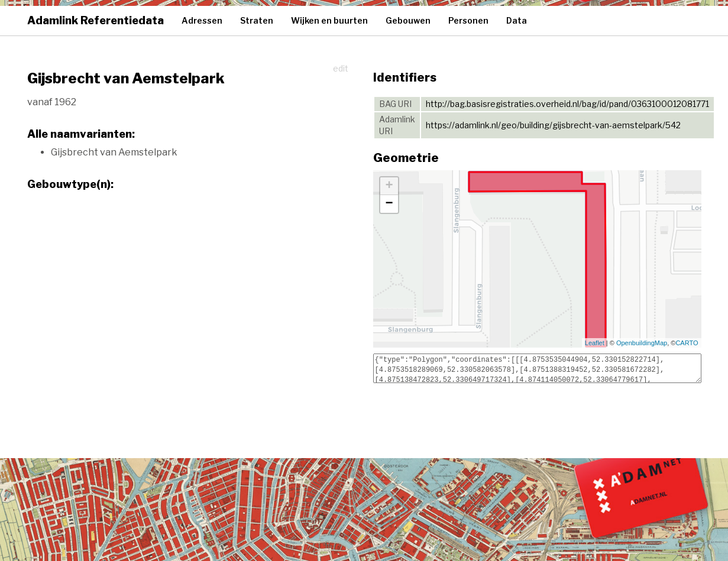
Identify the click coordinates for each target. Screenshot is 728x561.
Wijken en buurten (329, 20)
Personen (468, 20)
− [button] (389, 204)
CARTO (687, 343)
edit (341, 68)
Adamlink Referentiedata (96, 20)
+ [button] (389, 186)
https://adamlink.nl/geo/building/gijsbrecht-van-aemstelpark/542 (553, 125)
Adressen (202, 20)
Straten (257, 20)
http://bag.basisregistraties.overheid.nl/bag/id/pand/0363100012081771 (567, 104)
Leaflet (595, 343)
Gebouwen (408, 20)
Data (517, 20)
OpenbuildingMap (642, 343)
